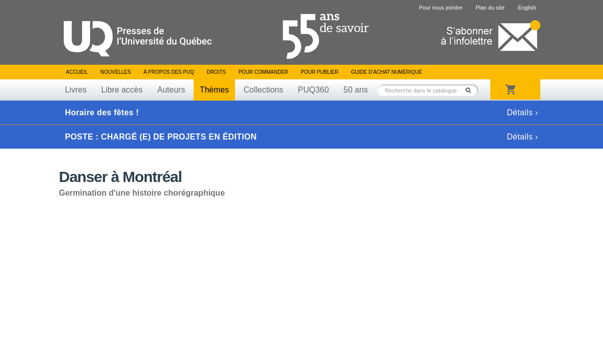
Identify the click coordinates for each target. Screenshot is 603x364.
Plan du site (490, 8)
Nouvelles (116, 72)
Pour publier (319, 72)
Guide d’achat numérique (387, 72)
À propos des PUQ (169, 72)
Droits (216, 72)
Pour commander (263, 72)
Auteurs (171, 90)
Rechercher (471, 90)
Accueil (77, 72)
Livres (76, 90)
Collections (263, 90)
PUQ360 (313, 90)
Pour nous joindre (441, 8)
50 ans (356, 90)
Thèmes (214, 90)
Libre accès (122, 90)
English (527, 8)
